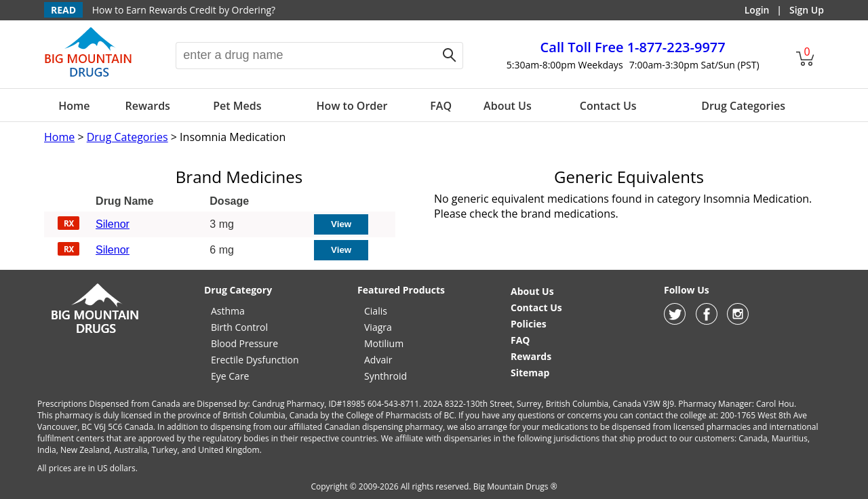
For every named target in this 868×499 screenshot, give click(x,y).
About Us (508, 106)
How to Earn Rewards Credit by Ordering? (184, 10)
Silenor (113, 224)
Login (757, 10)
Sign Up (807, 10)
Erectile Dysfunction (255, 360)
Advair (378, 360)
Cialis (376, 311)
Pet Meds (237, 106)
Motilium (384, 343)
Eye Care (230, 376)
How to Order (352, 106)
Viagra (378, 327)
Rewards (147, 106)
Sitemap (530, 373)
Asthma (228, 311)
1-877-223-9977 (633, 47)
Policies (529, 324)
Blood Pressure (244, 343)
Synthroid (386, 376)
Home (74, 106)
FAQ (441, 106)
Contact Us (608, 106)
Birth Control (239, 327)
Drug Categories (743, 106)
